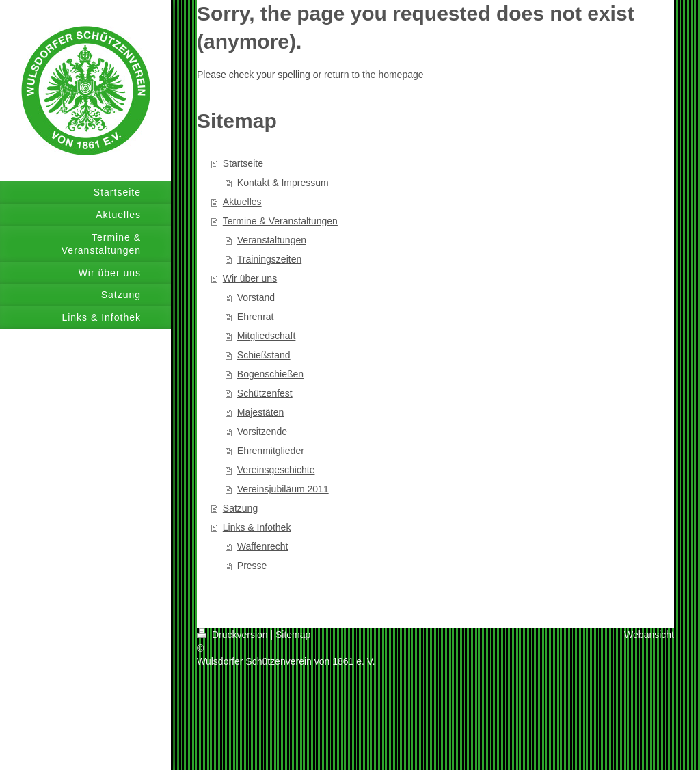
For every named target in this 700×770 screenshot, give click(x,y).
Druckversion (233, 635)
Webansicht (649, 635)
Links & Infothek (257, 527)
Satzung (240, 508)
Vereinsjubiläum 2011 (283, 489)
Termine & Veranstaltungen (280, 221)
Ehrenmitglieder (271, 451)
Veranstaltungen (272, 240)
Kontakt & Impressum (283, 183)
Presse (252, 566)
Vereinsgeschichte (276, 470)
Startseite (243, 163)
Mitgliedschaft (267, 336)
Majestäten (260, 412)
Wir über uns (250, 278)
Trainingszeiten (269, 259)
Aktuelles (242, 202)
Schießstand (264, 355)
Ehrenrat (256, 317)
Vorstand (256, 297)
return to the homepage (374, 75)
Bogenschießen (270, 374)
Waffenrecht (263, 546)
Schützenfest (265, 393)
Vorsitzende (262, 432)
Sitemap (293, 635)
